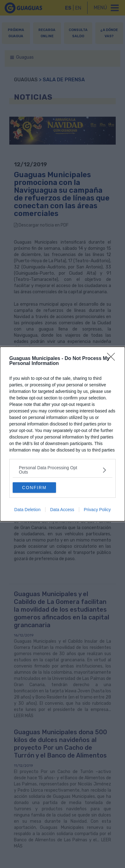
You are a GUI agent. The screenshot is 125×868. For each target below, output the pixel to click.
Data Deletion (27, 510)
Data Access (62, 510)
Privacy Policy (97, 510)
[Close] (113, 359)
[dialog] (62, 434)
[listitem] (62, 470)
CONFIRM (34, 488)
